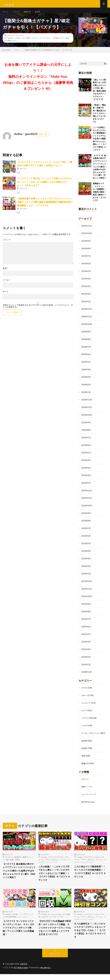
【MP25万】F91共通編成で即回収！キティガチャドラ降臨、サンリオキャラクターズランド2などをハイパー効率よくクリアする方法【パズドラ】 (55, 933)
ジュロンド (86, 702)
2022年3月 (86, 560)
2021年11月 (87, 590)
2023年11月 (87, 410)
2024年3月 (86, 381)
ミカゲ (84, 725)
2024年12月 (87, 313)
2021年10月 (87, 597)
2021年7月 (86, 619)
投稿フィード (87, 785)
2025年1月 (86, 306)
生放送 (84, 747)
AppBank (10, 43)
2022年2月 (86, 567)
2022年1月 (86, 575)
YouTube (15, 916)
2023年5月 (86, 455)
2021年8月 (86, 612)
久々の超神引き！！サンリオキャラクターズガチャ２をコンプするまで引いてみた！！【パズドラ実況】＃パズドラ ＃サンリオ (90, 934)
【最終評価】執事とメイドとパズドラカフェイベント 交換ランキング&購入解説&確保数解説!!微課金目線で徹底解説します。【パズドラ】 (45, 207)
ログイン (85, 778)
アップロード (25, 916)
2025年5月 (86, 276)
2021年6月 (86, 627)
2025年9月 (86, 246)
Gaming (18, 43)
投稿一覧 (43, 140)
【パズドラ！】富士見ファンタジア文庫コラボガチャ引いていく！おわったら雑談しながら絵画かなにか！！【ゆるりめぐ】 (45, 188)
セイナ (84, 710)
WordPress (47, 974)
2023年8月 (86, 433)
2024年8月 (86, 343)
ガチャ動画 (26, 43)
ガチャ (21, 41)
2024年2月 (86, 388)
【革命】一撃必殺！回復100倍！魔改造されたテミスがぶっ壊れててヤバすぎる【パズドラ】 (99, 119)
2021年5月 (86, 634)
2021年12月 (87, 582)
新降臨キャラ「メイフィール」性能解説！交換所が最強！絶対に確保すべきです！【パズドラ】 (99, 198)
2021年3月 (86, 649)
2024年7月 (86, 351)
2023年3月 (86, 470)
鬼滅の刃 (30, 14)
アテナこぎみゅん (52, 858)
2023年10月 (87, 418)
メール (6, 286)
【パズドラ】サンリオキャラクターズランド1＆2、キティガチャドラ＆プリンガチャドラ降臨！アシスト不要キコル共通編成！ (19, 931)
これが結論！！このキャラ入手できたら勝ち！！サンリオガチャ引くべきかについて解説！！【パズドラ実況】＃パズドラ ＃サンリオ (55, 873)
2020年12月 (87, 672)
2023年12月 (87, 403)
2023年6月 (86, 448)
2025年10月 (87, 239)
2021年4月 (86, 642)
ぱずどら (45, 919)
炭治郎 (41, 14)
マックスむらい (46, 43)
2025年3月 (86, 291)
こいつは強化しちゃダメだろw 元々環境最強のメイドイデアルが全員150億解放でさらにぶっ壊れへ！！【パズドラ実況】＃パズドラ (99, 144)
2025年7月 (86, 261)
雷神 (83, 755)
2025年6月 (86, 269)
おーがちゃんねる (55, 916)
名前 (5, 274)
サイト (6, 297)
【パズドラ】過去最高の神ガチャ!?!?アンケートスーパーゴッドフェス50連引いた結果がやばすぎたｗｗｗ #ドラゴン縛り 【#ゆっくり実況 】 (100, 172)
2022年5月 (86, 545)
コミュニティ (23, 919)
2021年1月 (86, 664)
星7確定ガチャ (59, 43)
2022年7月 (86, 530)
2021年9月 (86, 605)
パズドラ (17, 14)
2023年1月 (86, 485)
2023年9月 (86, 425)
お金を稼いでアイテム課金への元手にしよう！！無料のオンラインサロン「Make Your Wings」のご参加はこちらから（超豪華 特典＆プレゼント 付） (38, 82)
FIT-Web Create (21, 974)
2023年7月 (86, 440)
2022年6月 (86, 537)
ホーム (6, 14)
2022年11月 (87, 500)
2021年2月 (86, 657)
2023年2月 (86, 478)
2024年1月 (86, 396)
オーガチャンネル (57, 919)
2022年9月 (86, 515)
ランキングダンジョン (91, 732)
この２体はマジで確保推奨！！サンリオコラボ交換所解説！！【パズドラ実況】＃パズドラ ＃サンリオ (90, 871)
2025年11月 (87, 231)
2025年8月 (86, 254)
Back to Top (55, 960)
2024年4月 (86, 373)
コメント (7, 245)
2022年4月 (86, 552)
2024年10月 (87, 328)
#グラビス (9, 855)
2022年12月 (87, 493)
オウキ (84, 687)
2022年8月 (86, 522)
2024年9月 (86, 336)
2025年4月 (86, 284)
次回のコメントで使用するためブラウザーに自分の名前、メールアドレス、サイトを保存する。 (38, 312)
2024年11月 (87, 321)
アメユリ (63, 858)
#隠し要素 (10, 858)
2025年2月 (86, 299)
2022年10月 (87, 508)
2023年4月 (86, 463)
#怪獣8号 (18, 855)
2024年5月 (86, 366)
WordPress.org (88, 800)
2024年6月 (86, 358)
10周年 (17, 858)
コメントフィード (89, 793)
